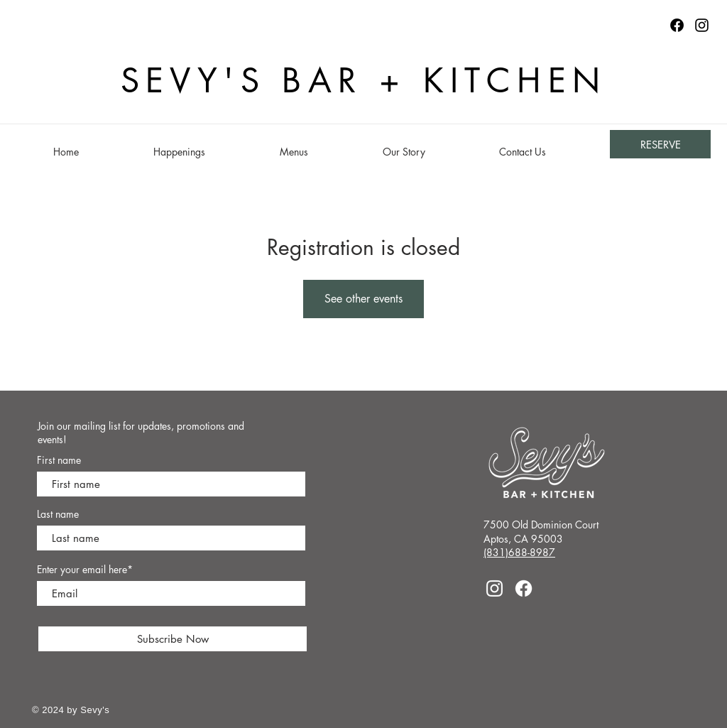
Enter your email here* (85, 570)
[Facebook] (524, 588)
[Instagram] (702, 25)
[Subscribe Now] (173, 639)
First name (59, 460)
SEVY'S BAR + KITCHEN (364, 81)
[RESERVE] (660, 144)
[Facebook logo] (677, 25)
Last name (58, 514)
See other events (363, 299)
